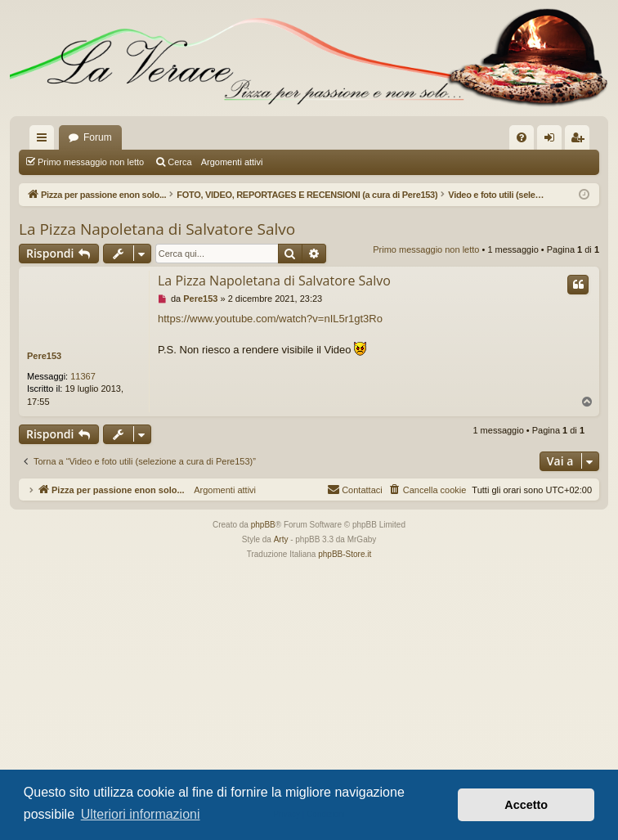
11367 (83, 376)
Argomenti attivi (232, 162)
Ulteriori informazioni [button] (141, 814)
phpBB (263, 525)
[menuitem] (522, 137)
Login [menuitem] (553, 141)
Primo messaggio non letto (91, 162)
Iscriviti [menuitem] (581, 141)
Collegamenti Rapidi (45, 141)
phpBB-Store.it (345, 554)
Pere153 (44, 356)
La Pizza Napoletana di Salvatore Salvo (157, 229)
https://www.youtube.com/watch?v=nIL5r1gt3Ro (270, 319)
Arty (281, 539)
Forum (98, 137)
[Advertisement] (309, 685)
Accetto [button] (526, 805)
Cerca (179, 162)
